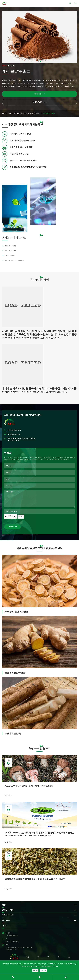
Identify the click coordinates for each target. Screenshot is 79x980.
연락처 (5, 926)
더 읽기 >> (9, 796)
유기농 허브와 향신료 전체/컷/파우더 (27, 113)
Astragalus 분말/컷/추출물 (16, 612)
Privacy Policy (53, 966)
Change (21, 517)
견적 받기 (40, 94)
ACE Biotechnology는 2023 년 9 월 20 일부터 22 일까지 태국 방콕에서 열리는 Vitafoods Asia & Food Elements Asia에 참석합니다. (39, 834)
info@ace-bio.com (14, 434)
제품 (10, 113)
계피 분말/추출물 (49, 113)
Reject (35, 970)
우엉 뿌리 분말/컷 (13, 734)
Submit (12, 527)
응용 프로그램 (8, 915)
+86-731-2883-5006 (14, 430)
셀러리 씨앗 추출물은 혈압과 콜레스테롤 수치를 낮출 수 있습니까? (35, 880)
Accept (43, 970)
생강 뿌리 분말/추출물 (15, 673)
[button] (39, 61)
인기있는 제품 (8, 910)
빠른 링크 (6, 920)
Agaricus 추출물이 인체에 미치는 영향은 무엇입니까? (29, 786)
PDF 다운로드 (40, 102)
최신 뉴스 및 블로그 (39, 748)
